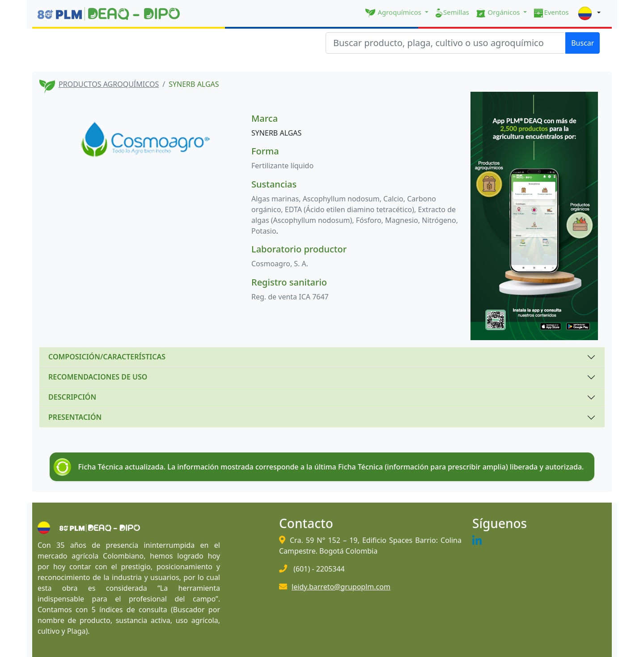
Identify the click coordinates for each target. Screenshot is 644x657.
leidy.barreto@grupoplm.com (341, 587)
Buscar (583, 43)
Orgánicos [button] (499, 13)
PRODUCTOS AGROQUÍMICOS (109, 84)
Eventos (551, 13)
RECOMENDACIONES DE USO (98, 377)
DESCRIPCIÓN (72, 397)
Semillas (452, 13)
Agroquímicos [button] (394, 13)
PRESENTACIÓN (75, 417)
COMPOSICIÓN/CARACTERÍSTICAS (107, 357)
